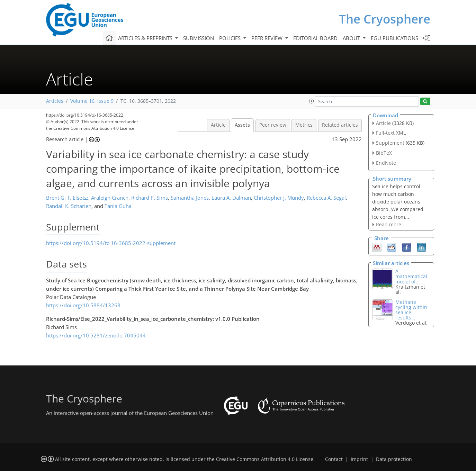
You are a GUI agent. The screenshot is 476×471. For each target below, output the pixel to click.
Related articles (340, 125)
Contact (334, 459)
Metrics (304, 125)
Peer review (273, 125)
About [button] (352, 38)
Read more (389, 224)
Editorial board (315, 38)
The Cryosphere (385, 19)
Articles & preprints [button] (146, 38)
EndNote (386, 163)
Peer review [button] (268, 38)
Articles (55, 101)
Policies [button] (231, 38)
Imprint (359, 459)
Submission (199, 38)
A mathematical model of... (411, 276)
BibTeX (384, 153)
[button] (312, 101)
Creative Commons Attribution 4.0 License (265, 459)
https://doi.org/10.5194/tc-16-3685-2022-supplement (111, 243)
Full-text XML (391, 133)
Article (218, 125)
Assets (242, 125)
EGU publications (394, 38)
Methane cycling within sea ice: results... (411, 310)
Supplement (390, 143)
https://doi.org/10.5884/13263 (83, 305)
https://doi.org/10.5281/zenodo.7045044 (96, 335)
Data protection (394, 459)
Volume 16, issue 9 (92, 101)
